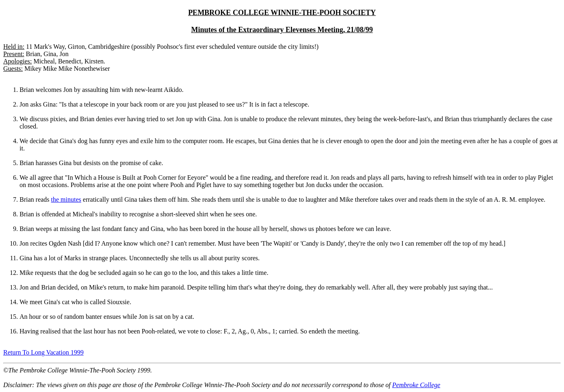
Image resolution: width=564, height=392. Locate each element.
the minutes (66, 199)
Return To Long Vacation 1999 (43, 352)
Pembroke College (416, 385)
